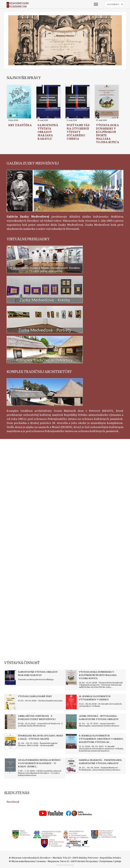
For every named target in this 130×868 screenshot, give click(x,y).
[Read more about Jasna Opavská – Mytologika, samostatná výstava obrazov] (71, 722)
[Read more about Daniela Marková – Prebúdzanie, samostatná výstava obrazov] (71, 766)
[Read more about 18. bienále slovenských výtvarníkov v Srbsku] (71, 702)
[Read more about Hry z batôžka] (19, 102)
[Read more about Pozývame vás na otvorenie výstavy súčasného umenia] (78, 102)
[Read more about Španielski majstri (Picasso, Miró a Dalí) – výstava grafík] (10, 741)
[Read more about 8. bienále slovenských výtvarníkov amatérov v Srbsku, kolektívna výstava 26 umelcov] (71, 741)
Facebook (13, 802)
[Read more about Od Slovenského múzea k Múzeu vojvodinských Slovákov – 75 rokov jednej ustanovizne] (10, 766)
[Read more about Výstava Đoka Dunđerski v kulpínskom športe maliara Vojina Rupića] (107, 102)
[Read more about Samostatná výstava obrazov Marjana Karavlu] (48, 102)
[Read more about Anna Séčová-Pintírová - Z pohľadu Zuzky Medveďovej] (10, 722)
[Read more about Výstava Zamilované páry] (10, 702)
